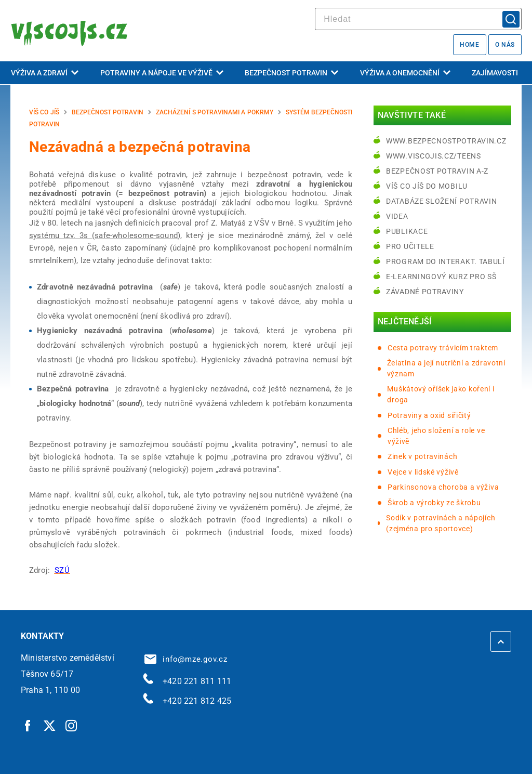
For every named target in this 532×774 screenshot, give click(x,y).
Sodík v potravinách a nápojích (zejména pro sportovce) (441, 523)
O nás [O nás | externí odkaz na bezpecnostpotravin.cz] (505, 45)
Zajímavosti (495, 73)
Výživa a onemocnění (405, 73)
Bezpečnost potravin (291, 73)
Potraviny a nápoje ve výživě (162, 73)
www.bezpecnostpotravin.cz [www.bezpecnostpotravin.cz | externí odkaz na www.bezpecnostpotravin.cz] (446, 141)
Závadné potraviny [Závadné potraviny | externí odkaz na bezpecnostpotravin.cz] (425, 292)
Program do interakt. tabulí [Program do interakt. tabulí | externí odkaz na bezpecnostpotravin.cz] (445, 261)
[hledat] (418, 19)
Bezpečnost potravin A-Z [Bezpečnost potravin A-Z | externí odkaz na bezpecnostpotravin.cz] (437, 171)
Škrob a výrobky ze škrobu (434, 503)
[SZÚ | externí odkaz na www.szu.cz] (62, 570)
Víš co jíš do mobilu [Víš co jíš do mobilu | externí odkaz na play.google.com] (427, 186)
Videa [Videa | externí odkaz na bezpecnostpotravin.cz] (397, 216)
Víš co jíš (44, 112)
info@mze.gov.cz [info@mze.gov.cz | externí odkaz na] (186, 659)
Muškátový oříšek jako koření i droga (441, 394)
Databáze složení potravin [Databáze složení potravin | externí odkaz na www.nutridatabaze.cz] (442, 201)
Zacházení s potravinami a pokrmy (214, 112)
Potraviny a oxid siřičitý (429, 415)
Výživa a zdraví (45, 73)
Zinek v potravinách (422, 456)
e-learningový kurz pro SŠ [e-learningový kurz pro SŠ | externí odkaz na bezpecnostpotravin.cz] (441, 277)
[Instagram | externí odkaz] (72, 725)
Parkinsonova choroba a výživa (443, 487)
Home (469, 45)
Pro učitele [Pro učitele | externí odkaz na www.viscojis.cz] (410, 246)
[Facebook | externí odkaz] (28, 725)
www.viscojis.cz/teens (434, 156)
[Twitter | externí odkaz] (50, 725)
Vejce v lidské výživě (423, 472)
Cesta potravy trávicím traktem (443, 348)
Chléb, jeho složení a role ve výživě (436, 436)
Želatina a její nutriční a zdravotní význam (446, 368)
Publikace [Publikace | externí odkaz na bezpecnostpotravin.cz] (407, 231)
